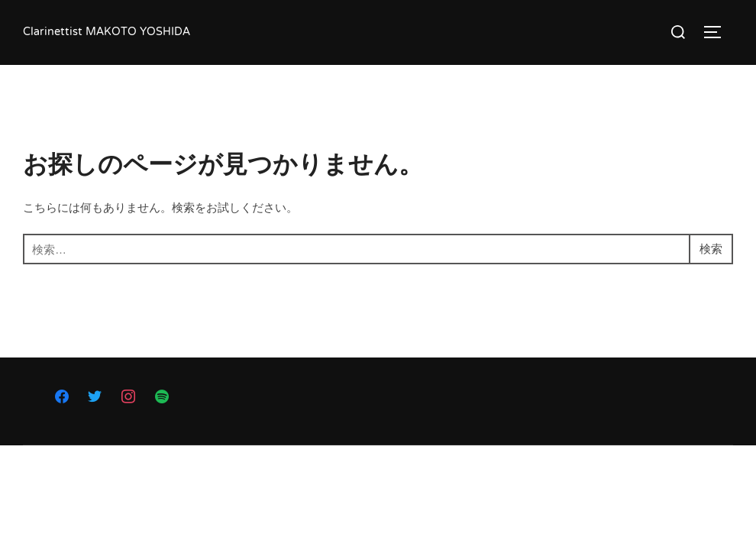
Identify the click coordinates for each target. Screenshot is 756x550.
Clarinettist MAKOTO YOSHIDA (107, 32)
